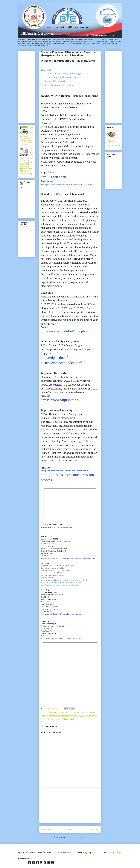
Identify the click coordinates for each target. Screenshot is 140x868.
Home (71, 829)
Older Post (94, 829)
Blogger (118, 852)
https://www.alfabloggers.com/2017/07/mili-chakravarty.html (62, 638)
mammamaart (97, 852)
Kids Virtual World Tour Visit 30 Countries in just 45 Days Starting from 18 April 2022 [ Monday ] (27, 136)
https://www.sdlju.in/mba (59, 400)
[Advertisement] (70, 805)
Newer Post (47, 829)
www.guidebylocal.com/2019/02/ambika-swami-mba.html (61, 614)
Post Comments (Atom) (76, 837)
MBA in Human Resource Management (57, 719)
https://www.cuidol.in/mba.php (64, 331)
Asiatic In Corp (113, 142)
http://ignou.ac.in (53, 177)
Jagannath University (88, 716)
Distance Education (55, 712)
